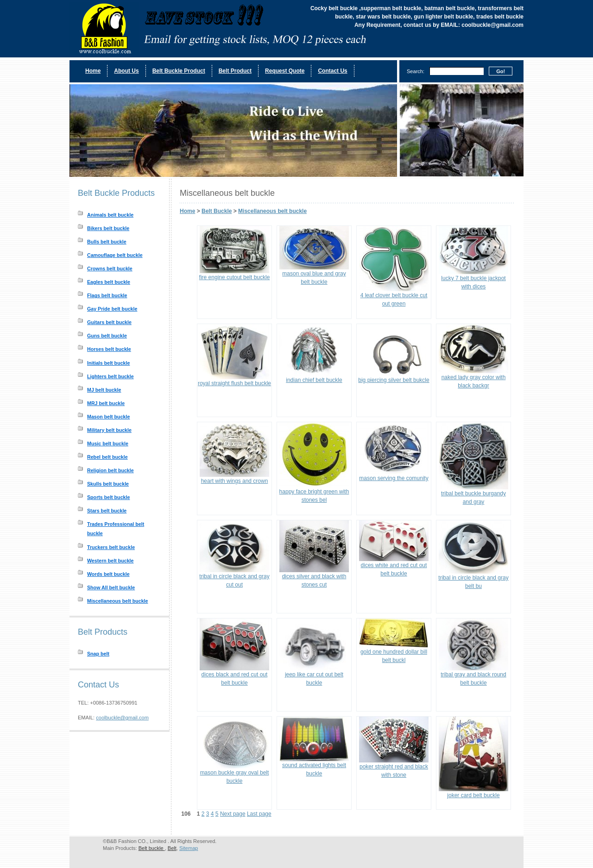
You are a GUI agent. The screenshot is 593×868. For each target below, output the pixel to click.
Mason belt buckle (108, 417)
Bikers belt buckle (108, 228)
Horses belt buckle (109, 349)
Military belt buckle (109, 430)
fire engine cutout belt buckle (235, 277)
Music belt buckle (108, 443)
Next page (233, 814)
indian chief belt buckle (314, 380)
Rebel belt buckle (107, 457)
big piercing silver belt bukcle (394, 380)
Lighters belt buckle (110, 376)
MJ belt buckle (104, 390)
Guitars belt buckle (109, 322)
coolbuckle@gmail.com (122, 718)
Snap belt (98, 654)
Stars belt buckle (107, 511)
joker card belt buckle (473, 795)
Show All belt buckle (111, 587)
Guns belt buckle (107, 336)
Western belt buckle (110, 561)
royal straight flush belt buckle (234, 383)
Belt (172, 848)
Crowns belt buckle (110, 269)
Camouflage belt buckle (115, 255)
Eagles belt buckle (109, 282)
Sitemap (189, 848)
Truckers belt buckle (111, 547)
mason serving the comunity (394, 478)
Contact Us (332, 71)
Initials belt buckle (108, 363)
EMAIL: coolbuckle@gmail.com (482, 25)
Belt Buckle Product (179, 71)
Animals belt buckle (110, 215)
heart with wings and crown (235, 481)
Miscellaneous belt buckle (117, 601)
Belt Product (235, 71)
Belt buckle (152, 848)
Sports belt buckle (108, 497)
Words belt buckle (108, 574)
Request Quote (285, 71)
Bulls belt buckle (107, 242)
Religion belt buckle (110, 470)
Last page (259, 814)
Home (93, 71)
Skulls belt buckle (108, 484)
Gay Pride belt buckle (112, 309)
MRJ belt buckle (106, 403)
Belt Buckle (217, 211)
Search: (416, 71)
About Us (126, 71)
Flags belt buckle (107, 295)
